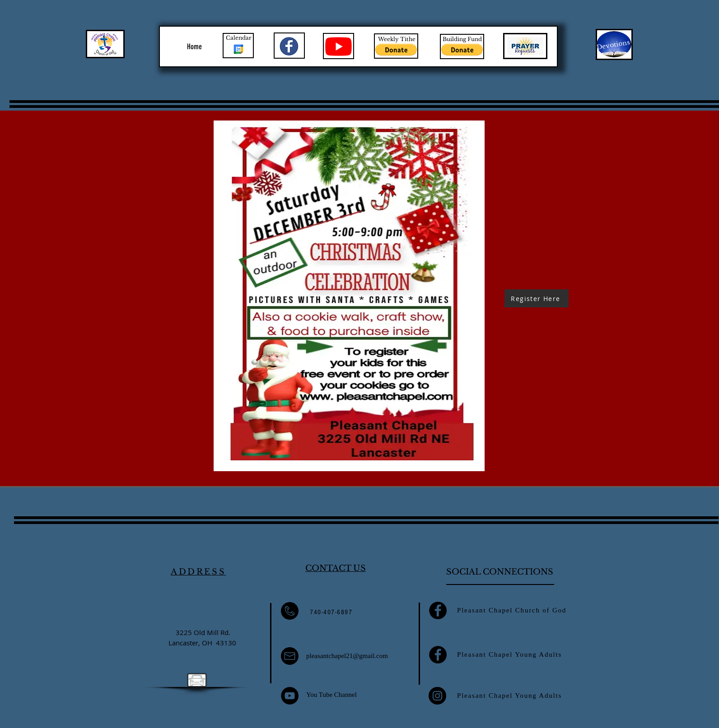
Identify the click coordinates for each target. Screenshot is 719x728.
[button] (396, 50)
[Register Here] (537, 298)
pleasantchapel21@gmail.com (347, 656)
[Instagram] (437, 696)
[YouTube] (290, 696)
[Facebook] (438, 610)
